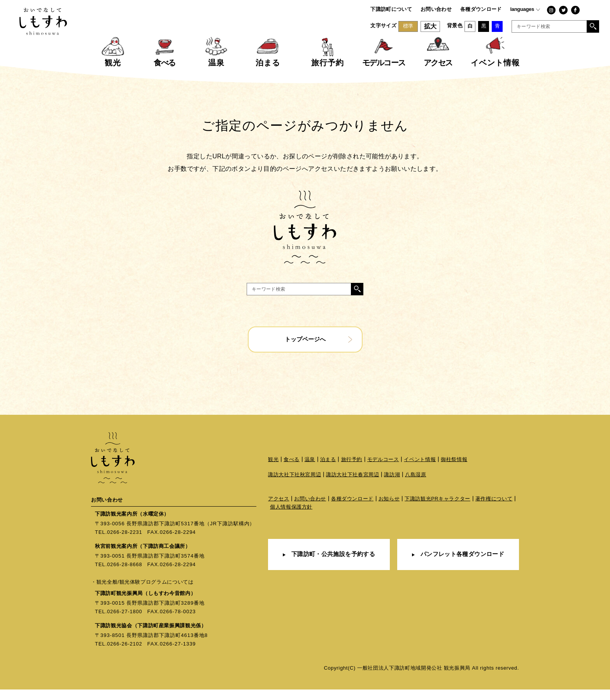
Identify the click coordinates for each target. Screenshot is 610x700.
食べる (292, 471)
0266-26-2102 (125, 654)
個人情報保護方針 (291, 519)
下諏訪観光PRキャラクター (438, 511)
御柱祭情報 (454, 471)
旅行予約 (352, 471)
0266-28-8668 (125, 575)
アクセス (279, 511)
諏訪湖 (392, 487)
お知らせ (389, 511)
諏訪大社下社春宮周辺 (353, 487)
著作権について (494, 511)
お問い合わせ (436, 9)
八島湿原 (416, 487)
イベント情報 (420, 471)
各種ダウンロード (481, 9)
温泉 (310, 471)
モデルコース (383, 471)
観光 (273, 471)
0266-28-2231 (125, 543)
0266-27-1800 (125, 622)
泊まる (328, 471)
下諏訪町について (391, 9)
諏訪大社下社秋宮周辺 (295, 487)
